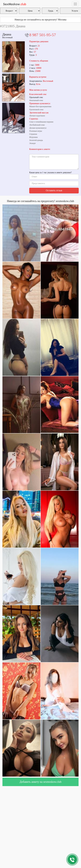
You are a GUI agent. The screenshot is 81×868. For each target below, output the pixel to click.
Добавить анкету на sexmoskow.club (41, 782)
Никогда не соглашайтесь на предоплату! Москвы (40, 20)
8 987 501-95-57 (42, 35)
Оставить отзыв (54, 190)
